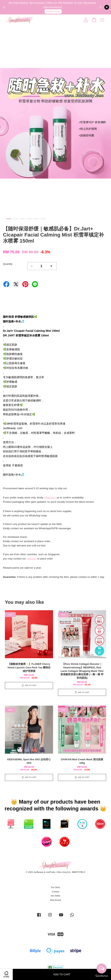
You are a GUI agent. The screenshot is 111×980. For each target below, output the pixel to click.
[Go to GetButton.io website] (102, 976)
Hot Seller (55, 896)
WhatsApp (50, 498)
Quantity (8, 264)
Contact (55, 892)
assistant (32, 559)
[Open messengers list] (102, 968)
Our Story (55, 887)
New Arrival (56, 900)
